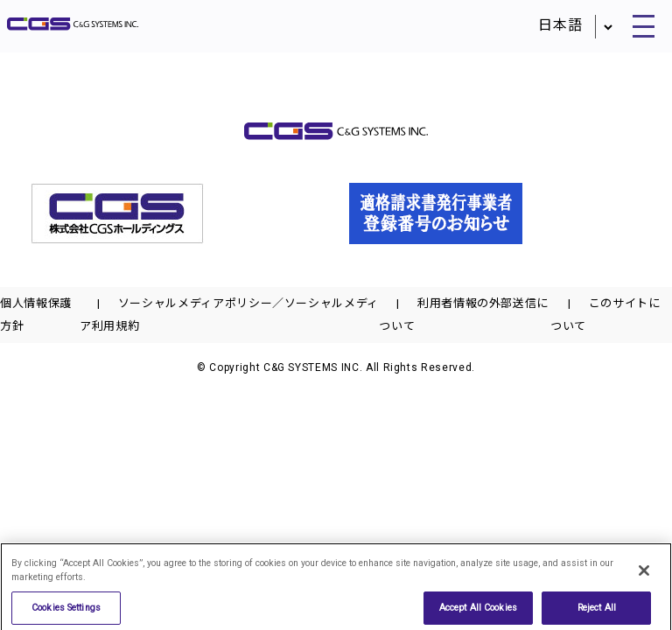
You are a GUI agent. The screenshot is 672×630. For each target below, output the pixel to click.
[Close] (644, 576)
